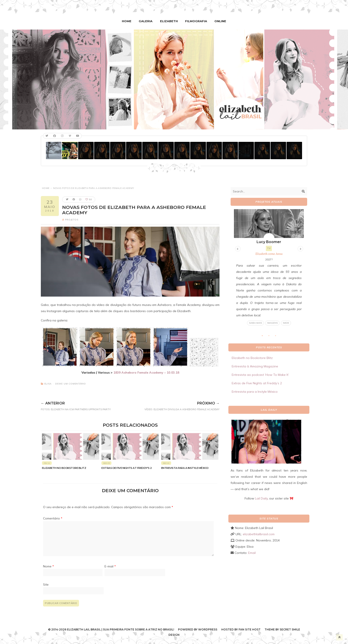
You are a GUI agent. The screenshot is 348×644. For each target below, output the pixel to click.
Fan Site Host (250, 629)
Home (128, 21)
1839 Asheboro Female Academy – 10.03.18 (146, 372)
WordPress (208, 629)
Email (252, 553)
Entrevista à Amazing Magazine (255, 366)
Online (219, 21)
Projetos (72, 219)
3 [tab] (278, 337)
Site (46, 584)
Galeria (147, 21)
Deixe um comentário (71, 383)
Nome (48, 566)
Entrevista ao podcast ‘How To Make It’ (260, 375)
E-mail (110, 566)
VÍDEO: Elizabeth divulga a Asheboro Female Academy (173, 405)
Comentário (53, 518)
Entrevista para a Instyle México (185, 468)
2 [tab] (271, 337)
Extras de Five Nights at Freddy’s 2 (127, 468)
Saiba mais (255, 323)
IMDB (286, 323)
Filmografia (195, 21)
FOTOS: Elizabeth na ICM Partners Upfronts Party (84, 405)
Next (300, 248)
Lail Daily (261, 498)
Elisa (48, 383)
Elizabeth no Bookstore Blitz (64, 468)
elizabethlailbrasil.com (259, 534)
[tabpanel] (269, 267)
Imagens (272, 323)
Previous (237, 248)
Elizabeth (169, 21)
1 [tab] (265, 337)
